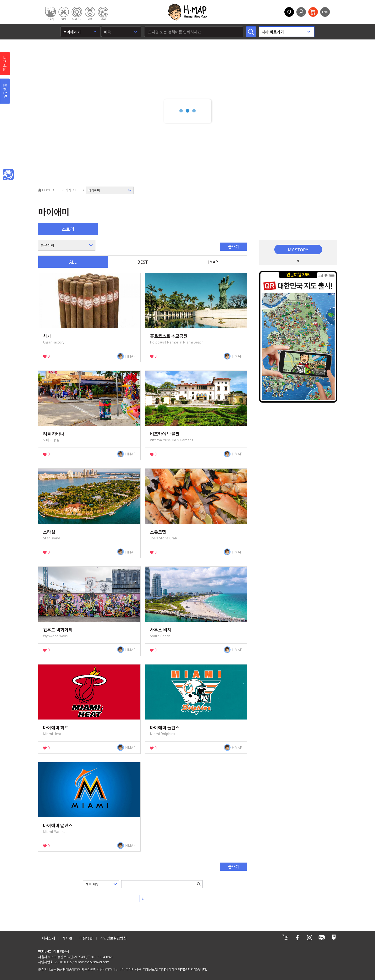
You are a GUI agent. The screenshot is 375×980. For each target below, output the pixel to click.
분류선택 (6, 91)
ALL (73, 262)
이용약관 (86, 938)
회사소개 (48, 938)
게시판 (67, 938)
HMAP (212, 262)
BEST (143, 262)
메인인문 (8, 175)
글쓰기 (234, 247)
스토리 (68, 229)
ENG (325, 12)
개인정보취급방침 (113, 938)
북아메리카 (63, 190)
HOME (45, 190)
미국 (78, 190)
